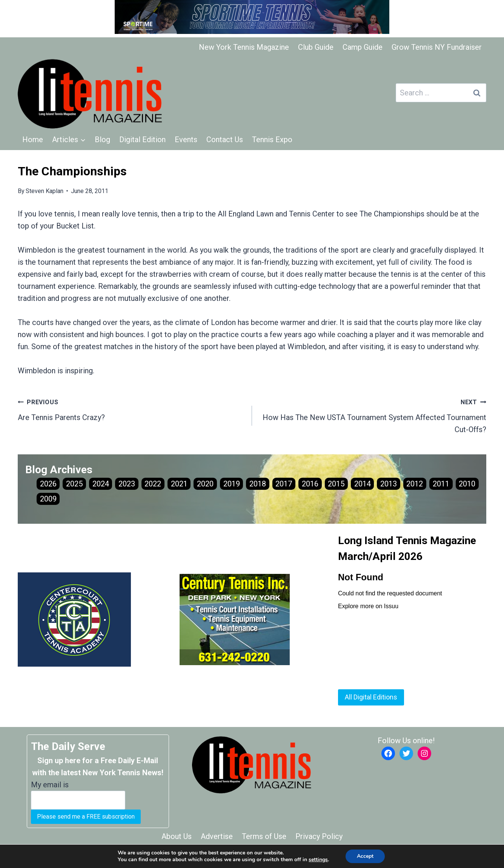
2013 (389, 484)
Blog (102, 140)
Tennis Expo (272, 140)
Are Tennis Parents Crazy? (131, 409)
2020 (205, 484)
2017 (284, 484)
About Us (177, 836)
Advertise (217, 836)
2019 (232, 484)
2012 (415, 484)
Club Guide (316, 47)
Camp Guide (363, 47)
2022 (153, 484)
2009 (48, 499)
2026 (48, 484)
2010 (467, 484)
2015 (336, 484)
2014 (363, 484)
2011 (441, 484)
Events (186, 140)
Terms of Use (264, 836)
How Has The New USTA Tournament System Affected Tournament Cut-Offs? (373, 415)
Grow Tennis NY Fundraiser (437, 47)
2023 (127, 484)
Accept (365, 856)
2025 (74, 484)
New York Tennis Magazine (244, 47)
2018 (258, 484)
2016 (310, 484)
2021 (179, 484)
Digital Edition (142, 140)
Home (33, 140)
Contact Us (225, 140)
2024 (101, 484)
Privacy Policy (319, 836)
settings (318, 860)
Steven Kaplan (45, 191)
